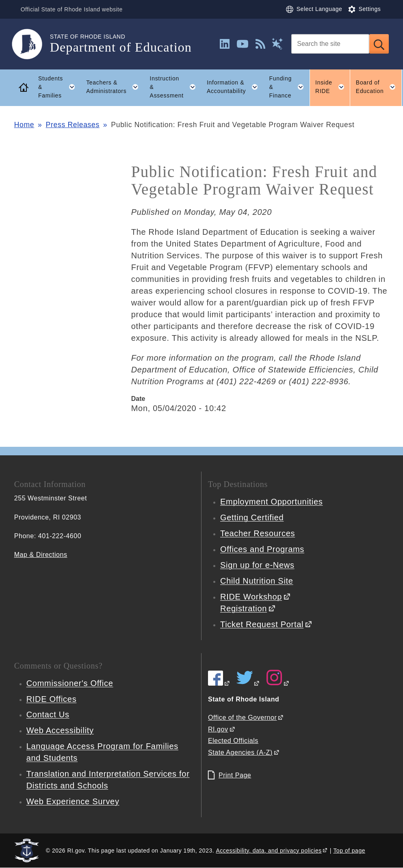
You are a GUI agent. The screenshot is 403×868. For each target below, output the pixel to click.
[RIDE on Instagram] (278, 683)
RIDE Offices (52, 699)
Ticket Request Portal (262, 624)
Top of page (349, 851)
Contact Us (48, 714)
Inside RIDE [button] (333, 87)
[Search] (330, 44)
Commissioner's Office (70, 683)
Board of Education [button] (379, 87)
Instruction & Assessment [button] (176, 87)
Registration (244, 608)
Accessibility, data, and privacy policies (269, 851)
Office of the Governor (242, 718)
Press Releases (73, 125)
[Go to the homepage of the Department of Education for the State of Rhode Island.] (32, 44)
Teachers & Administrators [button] (115, 87)
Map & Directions (41, 555)
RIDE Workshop (251, 597)
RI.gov (218, 729)
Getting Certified (252, 517)
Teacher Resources (258, 533)
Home (24, 125)
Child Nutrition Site (257, 581)
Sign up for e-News (257, 565)
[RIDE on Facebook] (219, 683)
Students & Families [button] (59, 87)
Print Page (235, 775)
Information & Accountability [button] (235, 87)
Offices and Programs (262, 549)
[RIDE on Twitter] (248, 683)
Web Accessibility (60, 730)
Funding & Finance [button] (289, 87)
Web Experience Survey (73, 801)
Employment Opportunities (271, 502)
